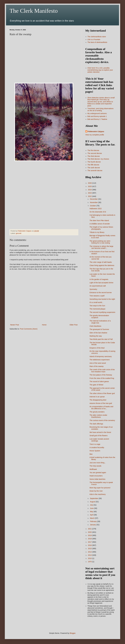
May (92, 512)
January (93, 525)
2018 (90, 539)
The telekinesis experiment (100, 360)
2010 (90, 558)
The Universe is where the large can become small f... (101, 247)
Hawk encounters (96, 476)
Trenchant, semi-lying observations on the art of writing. (101, 110)
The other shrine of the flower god (102, 393)
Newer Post (15, 325)
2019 (90, 535)
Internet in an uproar (97, 397)
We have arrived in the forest (100, 432)
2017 (90, 542)
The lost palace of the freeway (101, 375)
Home (44, 325)
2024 (90, 190)
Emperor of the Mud (97, 348)
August (93, 502)
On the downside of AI (98, 212)
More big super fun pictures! (100, 488)
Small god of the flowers (98, 436)
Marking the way (96, 336)
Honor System (95, 451)
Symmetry (93, 289)
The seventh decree (95, 171)
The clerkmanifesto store (97, 37)
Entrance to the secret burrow (101, 292)
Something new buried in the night (102, 299)
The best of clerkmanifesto (97, 42)
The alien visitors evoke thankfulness (98, 416)
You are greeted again (98, 473)
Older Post (74, 325)
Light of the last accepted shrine (101, 283)
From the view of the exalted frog (102, 378)
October (93, 206)
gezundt (19, 233)
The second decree (95, 153)
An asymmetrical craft (98, 286)
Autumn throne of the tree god (101, 403)
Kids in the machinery (98, 494)
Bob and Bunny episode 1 (97, 116)
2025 (90, 186)
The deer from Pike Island (99, 220)
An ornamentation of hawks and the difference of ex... (101, 408)
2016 (90, 545)
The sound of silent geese (99, 381)
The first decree (93, 150)
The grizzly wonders (97, 412)
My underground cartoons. (97, 113)
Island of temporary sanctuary (101, 356)
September (94, 498)
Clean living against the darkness (102, 265)
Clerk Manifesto (95, 326)
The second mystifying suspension (102, 312)
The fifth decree (93, 165)
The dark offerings (96, 424)
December (94, 199)
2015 (90, 549)
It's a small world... (96, 302)
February (94, 521)
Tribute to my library (97, 232)
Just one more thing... (98, 463)
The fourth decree (94, 162)
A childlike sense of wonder (100, 224)
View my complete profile (95, 135)
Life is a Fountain (94, 39)
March (92, 518)
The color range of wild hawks (101, 262)
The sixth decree (94, 168)
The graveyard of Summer (99, 329)
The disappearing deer (98, 400)
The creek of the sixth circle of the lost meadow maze (102, 371)
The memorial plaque (97, 309)
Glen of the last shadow (98, 333)
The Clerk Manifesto (34, 11)
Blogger (73, 633)
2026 (90, 183)
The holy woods (95, 466)
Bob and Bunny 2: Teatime (97, 119)
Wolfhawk (93, 469)
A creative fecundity (97, 447)
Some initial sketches (97, 479)
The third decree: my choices (98, 159)
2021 (90, 529)
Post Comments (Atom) (29, 329)
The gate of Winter (96, 385)
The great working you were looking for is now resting (100, 242)
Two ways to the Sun (97, 306)
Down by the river (96, 491)
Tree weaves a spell (97, 296)
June (92, 508)
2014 (90, 552)
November (94, 202)
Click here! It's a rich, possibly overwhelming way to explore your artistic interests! (100, 70)
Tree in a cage (95, 444)
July (92, 505)
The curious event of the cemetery (102, 420)
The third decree (94, 156)
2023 (90, 193)
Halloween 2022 (96, 209)
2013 (90, 555)
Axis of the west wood (98, 363)
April (92, 515)
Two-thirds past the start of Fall (101, 339)
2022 (90, 196)
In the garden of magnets (99, 279)
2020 (90, 532)
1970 (90, 562)
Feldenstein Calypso (96, 131)
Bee (91, 454)
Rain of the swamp (97, 366)
